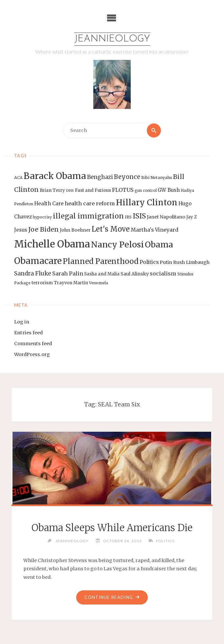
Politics (165, 541)
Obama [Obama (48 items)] (159, 245)
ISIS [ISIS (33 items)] (139, 216)
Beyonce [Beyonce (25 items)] (127, 177)
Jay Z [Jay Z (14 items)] (191, 217)
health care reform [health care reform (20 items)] (90, 203)
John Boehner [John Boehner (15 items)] (75, 230)
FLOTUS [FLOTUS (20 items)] (123, 190)
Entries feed (28, 333)
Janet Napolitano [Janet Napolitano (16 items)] (166, 217)
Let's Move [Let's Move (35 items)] (111, 229)
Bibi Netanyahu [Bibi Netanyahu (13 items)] (157, 178)
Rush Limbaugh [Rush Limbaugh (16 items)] (191, 262)
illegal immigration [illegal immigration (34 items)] (88, 216)
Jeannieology (112, 39)
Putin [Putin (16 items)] (166, 262)
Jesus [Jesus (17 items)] (21, 230)
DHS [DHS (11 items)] (70, 191)
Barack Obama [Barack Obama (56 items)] (55, 176)
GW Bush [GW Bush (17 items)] (169, 190)
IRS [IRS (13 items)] (128, 217)
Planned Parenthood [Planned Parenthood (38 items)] (101, 261)
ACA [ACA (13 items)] (18, 178)
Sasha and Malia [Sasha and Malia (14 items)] (102, 274)
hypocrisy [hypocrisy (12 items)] (42, 217)
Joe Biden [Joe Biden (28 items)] (44, 229)
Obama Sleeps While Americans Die (112, 528)
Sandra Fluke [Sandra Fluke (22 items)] (33, 273)
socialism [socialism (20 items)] (163, 273)
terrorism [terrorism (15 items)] (42, 283)
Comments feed (33, 344)
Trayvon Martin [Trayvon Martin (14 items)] (71, 283)
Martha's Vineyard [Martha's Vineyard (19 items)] (155, 230)
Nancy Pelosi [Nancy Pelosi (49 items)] (117, 245)
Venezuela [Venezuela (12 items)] (99, 283)
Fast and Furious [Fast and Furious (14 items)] (93, 190)
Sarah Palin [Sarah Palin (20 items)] (68, 273)
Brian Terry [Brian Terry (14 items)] (52, 190)
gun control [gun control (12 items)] (146, 191)
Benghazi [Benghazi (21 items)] (100, 177)
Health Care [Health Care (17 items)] (49, 204)
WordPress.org (32, 354)
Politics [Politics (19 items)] (149, 262)
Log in (22, 322)
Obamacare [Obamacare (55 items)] (38, 261)
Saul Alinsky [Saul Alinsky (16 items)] (135, 274)
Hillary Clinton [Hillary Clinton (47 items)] (147, 203)
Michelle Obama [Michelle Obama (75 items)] (52, 244)
